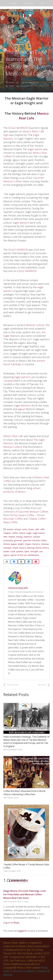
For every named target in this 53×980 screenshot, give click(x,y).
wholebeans (34, 555)
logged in (22, 931)
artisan (18, 529)
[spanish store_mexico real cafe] (23, 16)
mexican (45, 544)
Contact (12, 10)
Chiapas (7, 533)
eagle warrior (35, 149)
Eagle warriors (21, 223)
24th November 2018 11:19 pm (16, 902)
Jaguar (21, 409)
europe (37, 537)
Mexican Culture (13, 447)
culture (22, 533)
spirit (27, 551)
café (37, 529)
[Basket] (30, 16)
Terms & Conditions (24, 971)
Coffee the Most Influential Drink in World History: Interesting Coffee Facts (24, 793)
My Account (29, 3)
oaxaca (22, 548)
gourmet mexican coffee (35, 540)
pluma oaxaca (42, 548)
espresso (28, 537)
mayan (28, 544)
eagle (29, 533)
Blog (42, 10)
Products (13, 3)
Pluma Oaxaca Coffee (22, 515)
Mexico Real (28, 10)
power (6, 551)
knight (21, 544)
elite (5, 537)
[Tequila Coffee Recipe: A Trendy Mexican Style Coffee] (26, 833)
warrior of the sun (19, 555)
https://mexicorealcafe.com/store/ (26, 592)
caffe (42, 529)
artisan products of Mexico (22, 490)
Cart (42, 3)
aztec (25, 529)
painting (31, 548)
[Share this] (14, 562)
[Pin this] (36, 562)
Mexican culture (35, 325)
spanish (20, 551)
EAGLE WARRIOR (18, 128)
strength (34, 551)
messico (36, 544)
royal (13, 551)
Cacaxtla (8, 381)
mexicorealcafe (32, 82)
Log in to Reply (11, 923)
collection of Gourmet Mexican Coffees (26, 512)
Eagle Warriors (22, 405)
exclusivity (8, 540)
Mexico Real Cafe (34, 116)
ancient (10, 529)
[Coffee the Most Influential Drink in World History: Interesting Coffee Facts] (26, 772)
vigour (6, 555)
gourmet (18, 540)
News (11, 86)
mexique (7, 548)
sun (41, 551)
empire (12, 537)
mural (15, 548)
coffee (15, 533)
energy (19, 537)
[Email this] (7, 562)
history (7, 544)
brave (31, 529)
